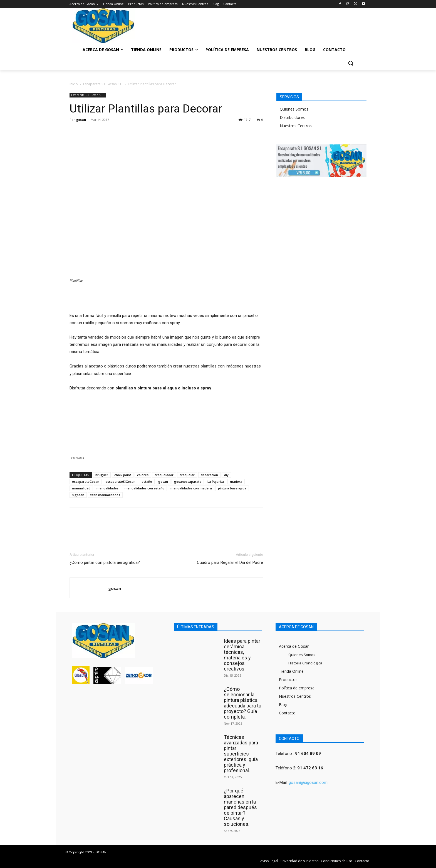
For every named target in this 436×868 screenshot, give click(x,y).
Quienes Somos (294, 109)
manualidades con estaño (144, 488)
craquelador (164, 475)
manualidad (81, 488)
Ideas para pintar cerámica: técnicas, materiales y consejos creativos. (242, 655)
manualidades (107, 488)
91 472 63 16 (310, 768)
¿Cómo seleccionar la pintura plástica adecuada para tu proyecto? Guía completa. (243, 703)
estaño (147, 481)
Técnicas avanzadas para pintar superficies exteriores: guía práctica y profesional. (241, 754)
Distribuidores (292, 117)
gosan (81, 120)
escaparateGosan (86, 481)
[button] (351, 63)
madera (236, 481)
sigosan (78, 495)
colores (143, 475)
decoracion (209, 475)
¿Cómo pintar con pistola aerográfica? (105, 562)
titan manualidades (105, 495)
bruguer (102, 475)
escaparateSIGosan (120, 481)
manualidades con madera (191, 488)
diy (226, 475)
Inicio (74, 84)
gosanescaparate (188, 481)
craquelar (187, 475)
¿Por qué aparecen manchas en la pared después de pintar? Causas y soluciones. (240, 807)
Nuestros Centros (296, 126)
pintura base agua (232, 488)
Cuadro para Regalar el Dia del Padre (230, 562)
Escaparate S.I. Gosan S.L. (103, 84)
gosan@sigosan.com (308, 782)
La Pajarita (216, 481)
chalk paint (123, 475)
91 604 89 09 (308, 754)
